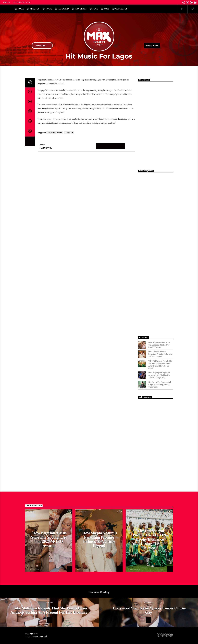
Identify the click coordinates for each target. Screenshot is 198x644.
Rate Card (63, 9)
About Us (35, 9)
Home (21, 9)
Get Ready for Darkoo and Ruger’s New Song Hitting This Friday (160, 384)
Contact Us (121, 9)
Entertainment (134, 512)
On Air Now (152, 46)
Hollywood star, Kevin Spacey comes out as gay (149, 610)
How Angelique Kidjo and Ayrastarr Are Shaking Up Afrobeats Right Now (159, 375)
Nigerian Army (55, 133)
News (95, 9)
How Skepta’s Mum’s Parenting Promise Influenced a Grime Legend (160, 354)
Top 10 (6, 2)
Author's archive (111, 146)
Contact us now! (22, 2)
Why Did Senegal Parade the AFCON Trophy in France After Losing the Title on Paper (160, 365)
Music (49, 9)
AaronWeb (46, 148)
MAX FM (30, 568)
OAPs (107, 9)
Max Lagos (42, 46)
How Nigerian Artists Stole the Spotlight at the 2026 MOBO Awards (159, 345)
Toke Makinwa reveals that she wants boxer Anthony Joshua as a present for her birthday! (49, 610)
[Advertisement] (156, 125)
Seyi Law (69, 133)
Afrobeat (31, 512)
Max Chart (81, 9)
